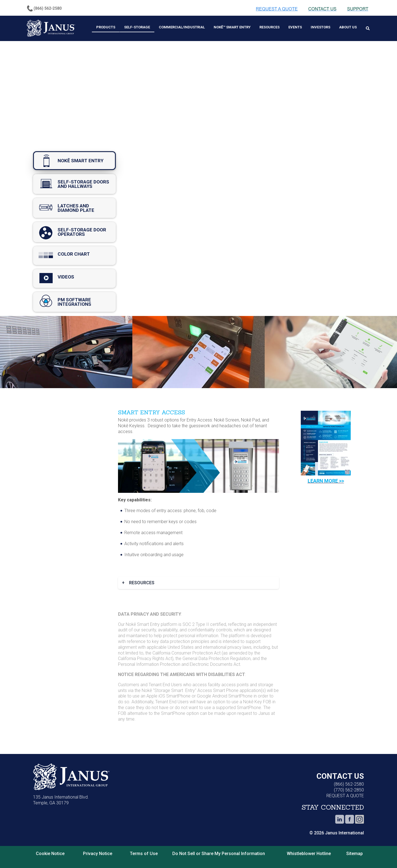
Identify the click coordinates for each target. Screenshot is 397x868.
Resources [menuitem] (269, 27)
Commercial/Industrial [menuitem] (182, 27)
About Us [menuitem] (348, 27)
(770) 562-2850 (349, 790)
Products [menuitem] (106, 27)
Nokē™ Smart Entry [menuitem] (232, 27)
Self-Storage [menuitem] (137, 27)
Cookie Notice (50, 854)
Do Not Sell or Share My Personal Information (219, 854)
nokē (74, 161)
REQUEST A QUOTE (345, 796)
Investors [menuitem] (320, 27)
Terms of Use (144, 854)
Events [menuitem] (295, 27)
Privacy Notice (98, 854)
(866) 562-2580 (349, 784)
